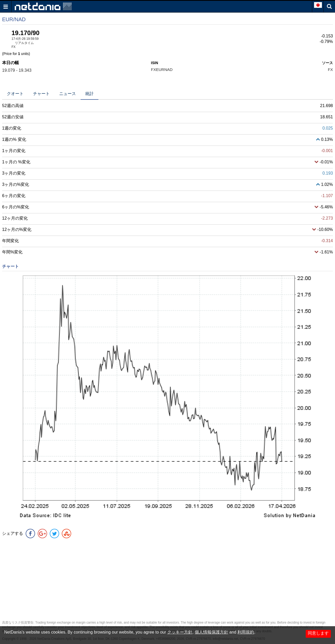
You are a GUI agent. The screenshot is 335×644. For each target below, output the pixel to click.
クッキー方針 (180, 632)
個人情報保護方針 (211, 632)
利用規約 (246, 632)
